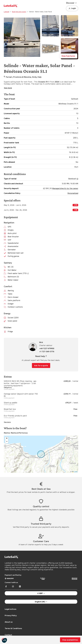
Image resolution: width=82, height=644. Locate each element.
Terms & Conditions (13, 628)
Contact (8, 635)
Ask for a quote (41, 365)
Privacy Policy (11, 615)
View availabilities (70, 640)
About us (9, 622)
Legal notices (11, 609)
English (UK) (40, 602)
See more (7, 422)
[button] (72, 3)
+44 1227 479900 (47, 348)
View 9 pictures (68, 56)
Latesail (6, 12)
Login (72, 8)
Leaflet (75, 472)
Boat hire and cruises (19, 12)
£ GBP (40, 593)
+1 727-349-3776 (47, 351)
